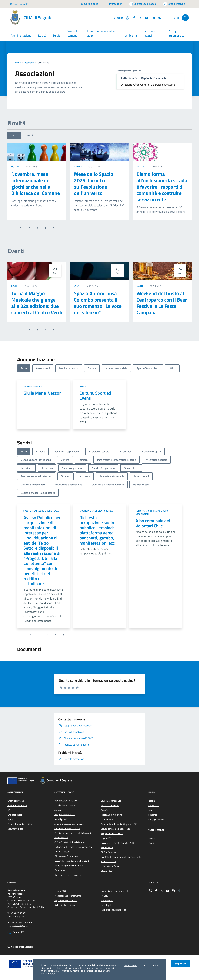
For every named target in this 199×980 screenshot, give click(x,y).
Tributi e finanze (108, 861)
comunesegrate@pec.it (18, 926)
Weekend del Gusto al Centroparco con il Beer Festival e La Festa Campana (162, 303)
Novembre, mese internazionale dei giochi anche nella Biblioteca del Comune (36, 183)
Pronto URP (16, 932)
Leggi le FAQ (60, 891)
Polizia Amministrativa (111, 815)
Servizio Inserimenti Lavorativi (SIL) (117, 843)
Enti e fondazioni (15, 815)
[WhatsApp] (126, 18)
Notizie (30, 135)
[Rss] (158, 18)
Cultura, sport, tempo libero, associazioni (152, 512)
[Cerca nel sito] (185, 18)
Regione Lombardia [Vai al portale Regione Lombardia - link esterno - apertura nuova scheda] (19, 4)
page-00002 (107, 838)
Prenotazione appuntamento (68, 896)
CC (9, 947)
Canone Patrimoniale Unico (67, 828)
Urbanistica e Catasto (111, 866)
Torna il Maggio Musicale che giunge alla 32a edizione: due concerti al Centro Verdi (37, 303)
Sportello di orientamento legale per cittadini (121, 857)
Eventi (15, 286)
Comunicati (154, 805)
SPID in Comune (108, 852)
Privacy (105, 896)
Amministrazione (33, 386)
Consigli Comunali (157, 820)
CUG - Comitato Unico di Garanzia (70, 842)
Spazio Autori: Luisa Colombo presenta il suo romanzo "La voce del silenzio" (98, 303)
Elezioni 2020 (107, 871)
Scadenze (153, 815)
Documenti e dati (15, 829)
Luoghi (151, 839)
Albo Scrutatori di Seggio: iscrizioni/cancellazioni (66, 803)
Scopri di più (181, 964)
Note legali (106, 905)
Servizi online (107, 848)
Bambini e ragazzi (149, 33)
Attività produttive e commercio (69, 824)
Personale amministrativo (20, 824)
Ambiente (131, 36)
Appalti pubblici (61, 819)
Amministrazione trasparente (115, 891)
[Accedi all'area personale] (174, 4)
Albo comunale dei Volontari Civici (153, 523)
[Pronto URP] (114, 4)
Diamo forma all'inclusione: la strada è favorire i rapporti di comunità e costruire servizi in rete (162, 187)
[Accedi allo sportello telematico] (143, 4)
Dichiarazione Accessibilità (114, 910)
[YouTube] (146, 18)
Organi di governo (16, 801)
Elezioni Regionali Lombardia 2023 (70, 866)
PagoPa (104, 810)
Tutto (14, 135)
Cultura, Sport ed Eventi (95, 396)
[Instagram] (152, 18)
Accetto (145, 966)
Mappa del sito (26, 947)
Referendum (107, 820)
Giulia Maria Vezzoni (43, 393)
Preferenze (131, 966)
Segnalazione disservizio (66, 900)
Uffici (83, 386)
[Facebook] (133, 18)
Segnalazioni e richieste (112, 834)
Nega (155, 966)
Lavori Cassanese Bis (111, 801)
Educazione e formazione (66, 856)
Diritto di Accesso (62, 852)
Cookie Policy (107, 900)
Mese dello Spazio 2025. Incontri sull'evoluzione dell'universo (94, 183)
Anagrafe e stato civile (65, 814)
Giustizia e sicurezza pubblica (96, 511)
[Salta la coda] (89, 4)
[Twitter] (139, 18)
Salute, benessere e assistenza (41, 511)
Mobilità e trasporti (110, 805)
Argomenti (29, 63)
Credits (15, 947)
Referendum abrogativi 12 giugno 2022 (119, 824)
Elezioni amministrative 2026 (101, 33)
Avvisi (151, 810)
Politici (10, 820)
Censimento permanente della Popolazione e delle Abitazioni (75, 835)
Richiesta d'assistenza (65, 905)
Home (18, 63)
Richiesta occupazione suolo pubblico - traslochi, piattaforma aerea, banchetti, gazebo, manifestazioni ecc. (98, 530)
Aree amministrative (17, 805)
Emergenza (60, 870)
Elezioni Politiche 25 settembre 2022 (72, 861)
